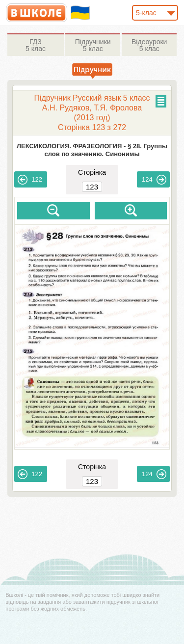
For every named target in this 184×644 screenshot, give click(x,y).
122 (30, 180)
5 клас (36, 45)
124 (154, 180)
